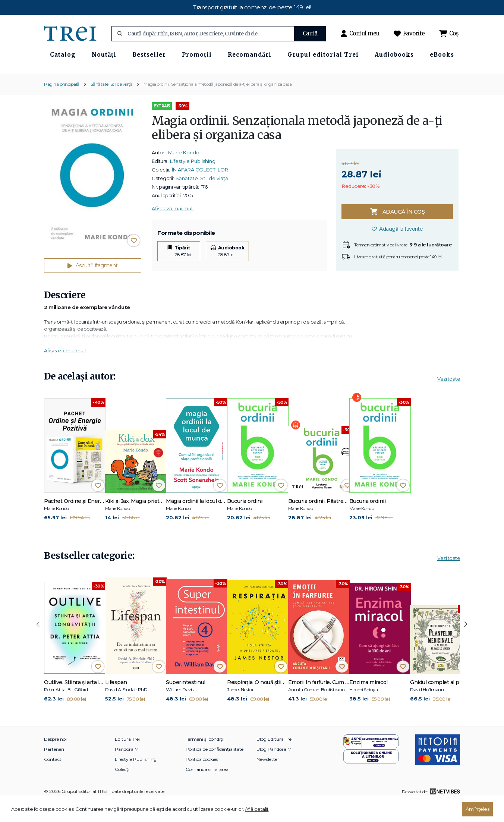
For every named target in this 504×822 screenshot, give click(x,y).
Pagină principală (62, 104)
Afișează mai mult (173, 229)
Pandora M (127, 769)
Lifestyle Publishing (193, 181)
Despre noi (55, 759)
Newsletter (268, 779)
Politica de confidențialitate (215, 769)
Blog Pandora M (274, 769)
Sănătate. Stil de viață (112, 104)
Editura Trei (127, 759)
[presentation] (38, 645)
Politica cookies (202, 779)
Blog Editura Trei (275, 759)
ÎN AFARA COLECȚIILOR (200, 190)
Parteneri (54, 769)
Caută (310, 33)
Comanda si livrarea (207, 789)
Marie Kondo (184, 173)
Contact (53, 779)
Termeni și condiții (205, 759)
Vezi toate (449, 399)
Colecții (123, 789)
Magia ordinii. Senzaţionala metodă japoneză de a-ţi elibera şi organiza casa (218, 104)
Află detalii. (257, 809)
